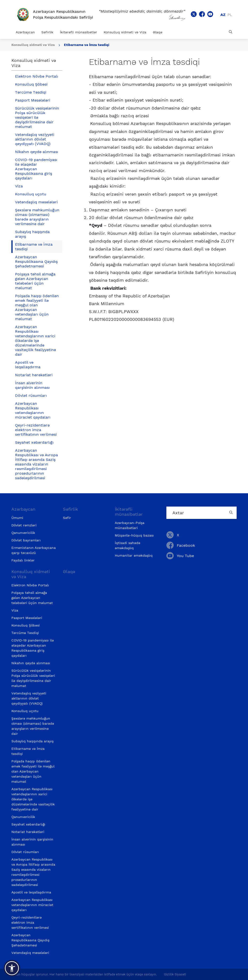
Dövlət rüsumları (31, 395)
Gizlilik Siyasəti (175, 974)
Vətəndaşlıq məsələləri (36, 202)
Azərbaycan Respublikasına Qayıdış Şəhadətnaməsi (36, 262)
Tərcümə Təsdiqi (31, 92)
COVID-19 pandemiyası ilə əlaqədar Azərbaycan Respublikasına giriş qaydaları (36, 169)
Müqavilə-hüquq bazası (134, 535)
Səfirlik (47, 32)
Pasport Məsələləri (33, 100)
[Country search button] (232, 513)
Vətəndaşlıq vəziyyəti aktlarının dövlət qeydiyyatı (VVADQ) (35, 139)
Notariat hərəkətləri (34, 375)
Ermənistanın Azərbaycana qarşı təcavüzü (34, 550)
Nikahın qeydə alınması (37, 152)
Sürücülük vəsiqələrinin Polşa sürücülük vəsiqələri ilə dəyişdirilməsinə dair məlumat (37, 117)
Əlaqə (158, 32)
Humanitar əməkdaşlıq (134, 555)
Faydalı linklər (23, 560)
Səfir (67, 518)
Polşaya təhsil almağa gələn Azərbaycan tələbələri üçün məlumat (35, 281)
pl (230, 15)
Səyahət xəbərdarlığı (34, 442)
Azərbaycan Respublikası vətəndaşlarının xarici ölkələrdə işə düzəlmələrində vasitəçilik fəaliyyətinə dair (35, 341)
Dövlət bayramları (26, 540)
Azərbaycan (25, 32)
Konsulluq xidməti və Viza (125, 32)
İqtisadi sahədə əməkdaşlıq (128, 545)
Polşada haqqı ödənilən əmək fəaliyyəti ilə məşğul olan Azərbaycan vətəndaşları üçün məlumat (37, 307)
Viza (19, 186)
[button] (12, 968)
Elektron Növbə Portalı (37, 76)
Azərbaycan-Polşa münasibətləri (130, 525)
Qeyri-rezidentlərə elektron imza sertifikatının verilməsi (36, 430)
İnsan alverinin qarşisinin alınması (32, 385)
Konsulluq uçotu (31, 194)
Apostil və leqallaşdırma (28, 365)
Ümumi (17, 518)
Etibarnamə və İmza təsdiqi (87, 45)
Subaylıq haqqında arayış (32, 234)
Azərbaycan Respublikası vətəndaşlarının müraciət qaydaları (33, 410)
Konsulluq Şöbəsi (31, 84)
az (223, 15)
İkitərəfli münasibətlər (78, 32)
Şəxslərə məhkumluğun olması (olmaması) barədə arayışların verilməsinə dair (37, 217)
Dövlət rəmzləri (24, 525)
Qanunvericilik (23, 533)
